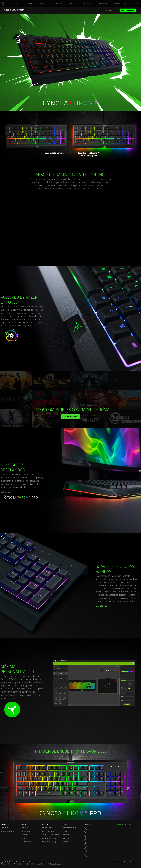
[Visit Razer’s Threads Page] (86, 836)
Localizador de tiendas (8, 831)
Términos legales (20, 864)
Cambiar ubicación (130, 862)
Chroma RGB (26, 831)
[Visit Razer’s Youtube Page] (86, 844)
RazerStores (5, 828)
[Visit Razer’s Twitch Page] (86, 852)
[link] (3, 4)
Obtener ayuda (47, 828)
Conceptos (25, 835)
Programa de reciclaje (49, 842)
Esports (24, 838)
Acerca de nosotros (70, 828)
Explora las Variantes (110, 10)
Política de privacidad (36, 864)
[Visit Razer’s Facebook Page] (86, 828)
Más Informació (102, 606)
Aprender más (71, 417)
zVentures (67, 838)
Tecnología (25, 828)
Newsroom (67, 835)
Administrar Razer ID (49, 838)
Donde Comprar (128, 10)
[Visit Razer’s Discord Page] (86, 855)
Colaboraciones (27, 842)
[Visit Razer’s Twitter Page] (86, 840)
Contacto (66, 842)
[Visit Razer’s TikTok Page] (86, 848)
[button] (138, 4)
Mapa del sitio (5, 864)
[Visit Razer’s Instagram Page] (86, 832)
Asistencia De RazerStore (51, 835)
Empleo (66, 831)
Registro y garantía (48, 831)
